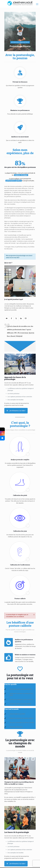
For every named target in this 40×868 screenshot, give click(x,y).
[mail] (7, 318)
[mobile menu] (37, 4)
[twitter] (16, 318)
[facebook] (11, 318)
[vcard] (26, 318)
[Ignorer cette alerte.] (34, 615)
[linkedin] (21, 318)
